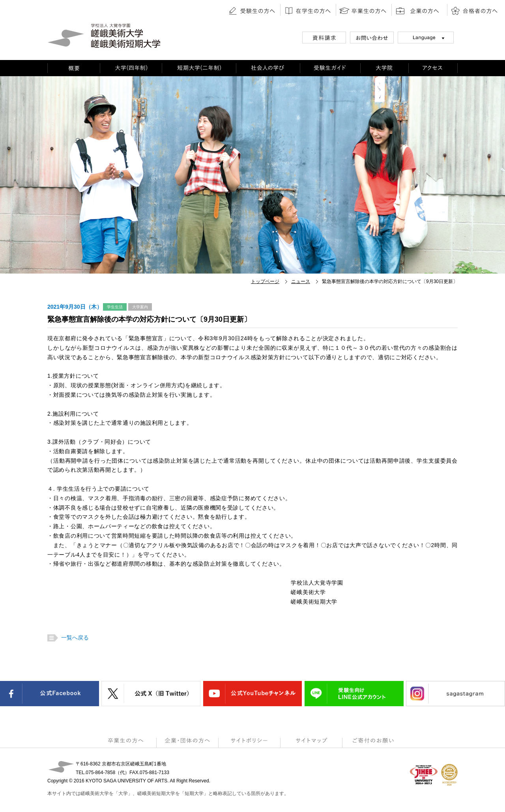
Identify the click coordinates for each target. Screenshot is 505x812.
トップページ (265, 281)
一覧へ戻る (74, 638)
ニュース (301, 281)
